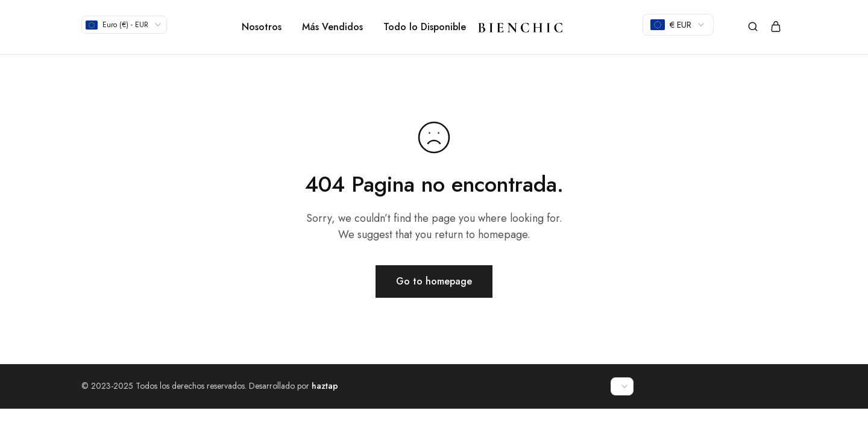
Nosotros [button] (262, 27)
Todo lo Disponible (425, 27)
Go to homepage (434, 281)
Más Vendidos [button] (332, 27)
